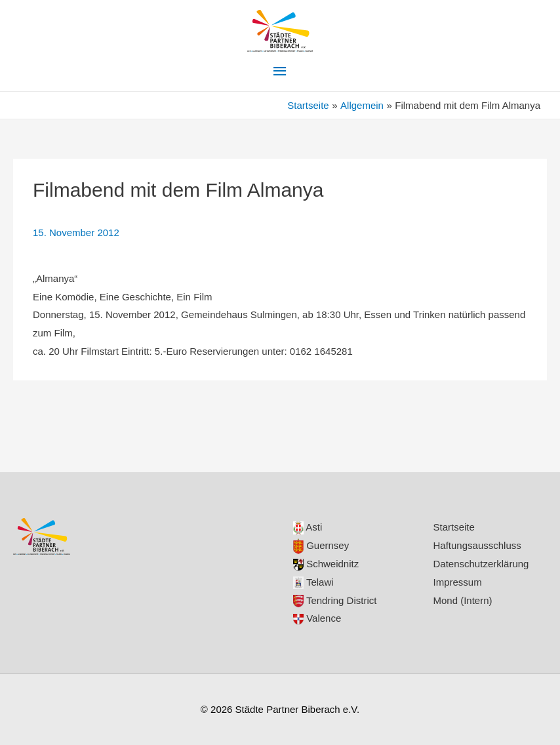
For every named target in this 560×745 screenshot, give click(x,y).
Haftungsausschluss (477, 545)
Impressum (458, 582)
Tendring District (335, 600)
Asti (308, 527)
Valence (317, 618)
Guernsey (321, 545)
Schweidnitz (326, 564)
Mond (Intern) (463, 600)
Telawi (313, 582)
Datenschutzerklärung (481, 564)
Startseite (454, 527)
